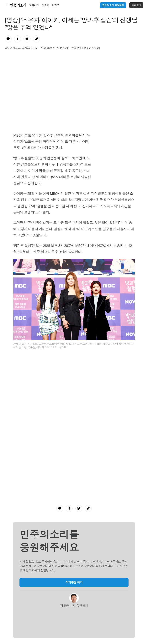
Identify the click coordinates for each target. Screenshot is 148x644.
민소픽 (45, 5)
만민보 (55, 5)
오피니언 (34, 5)
